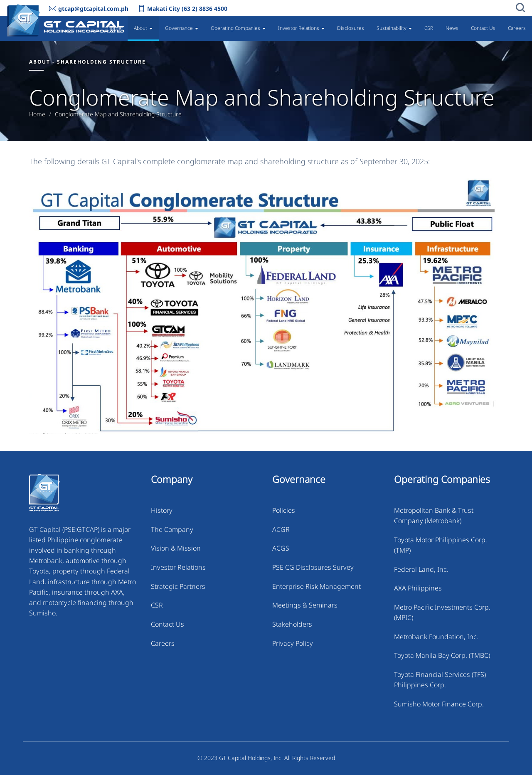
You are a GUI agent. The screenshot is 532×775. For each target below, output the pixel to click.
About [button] (143, 28)
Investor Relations (178, 567)
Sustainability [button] (394, 28)
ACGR (281, 529)
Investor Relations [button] (301, 28)
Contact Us (483, 28)
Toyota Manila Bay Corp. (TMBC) (442, 655)
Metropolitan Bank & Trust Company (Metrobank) (434, 515)
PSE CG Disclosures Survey (313, 567)
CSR (429, 28)
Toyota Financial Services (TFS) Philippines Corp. (440, 680)
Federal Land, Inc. (421, 569)
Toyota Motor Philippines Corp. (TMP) (441, 545)
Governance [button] (182, 28)
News (452, 28)
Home (114, 28)
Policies (284, 510)
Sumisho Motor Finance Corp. (439, 704)
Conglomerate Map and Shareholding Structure (118, 114)
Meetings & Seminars (305, 605)
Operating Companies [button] (238, 28)
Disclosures (351, 28)
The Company (172, 529)
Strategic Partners (178, 586)
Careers (517, 28)
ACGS (281, 548)
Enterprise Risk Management (316, 586)
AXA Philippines (418, 588)
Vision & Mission (176, 548)
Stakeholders (292, 624)
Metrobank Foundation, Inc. (436, 637)
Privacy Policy (293, 643)
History (162, 510)
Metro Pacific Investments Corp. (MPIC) (442, 612)
